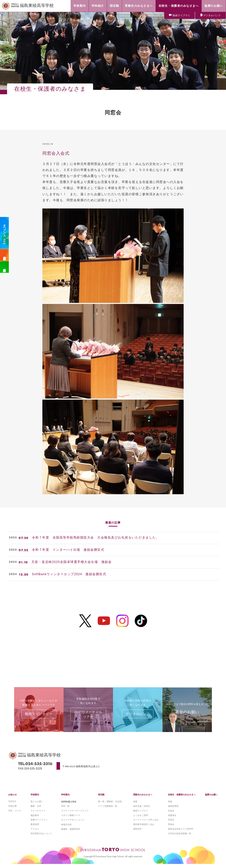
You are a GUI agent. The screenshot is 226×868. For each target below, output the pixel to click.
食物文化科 (66, 828)
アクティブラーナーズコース (75, 814)
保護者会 (172, 819)
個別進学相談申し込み (144, 828)
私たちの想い (37, 805)
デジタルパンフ (212, 16)
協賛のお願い (211, 798)
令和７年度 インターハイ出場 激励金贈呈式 (68, 550)
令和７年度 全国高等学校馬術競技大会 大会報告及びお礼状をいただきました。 (96, 538)
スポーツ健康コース (71, 819)
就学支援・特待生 (142, 809)
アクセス (35, 833)
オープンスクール (5, 233)
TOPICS (12, 805)
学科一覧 (65, 809)
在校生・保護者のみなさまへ (182, 798)
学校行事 (13, 809)
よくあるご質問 (141, 819)
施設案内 (35, 819)
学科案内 (65, 798)
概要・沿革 (36, 809)
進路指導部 (173, 809)
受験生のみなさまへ (143, 798)
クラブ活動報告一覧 (108, 809)
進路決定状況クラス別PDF (181, 833)
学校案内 (35, 798)
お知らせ (13, 798)
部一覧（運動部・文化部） (111, 805)
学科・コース (15, 814)
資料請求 (5, 267)
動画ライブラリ (181, 16)
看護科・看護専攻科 (71, 833)
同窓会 (171, 823)
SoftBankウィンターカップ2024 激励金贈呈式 (69, 574)
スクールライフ (38, 814)
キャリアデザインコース (73, 823)
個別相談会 (5, 255)
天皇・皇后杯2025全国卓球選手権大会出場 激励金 (72, 562)
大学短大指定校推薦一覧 (180, 837)
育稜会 (171, 828)
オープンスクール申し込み (146, 823)
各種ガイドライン (39, 823)
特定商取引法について (41, 837)
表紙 (135, 805)
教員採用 (35, 828)
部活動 (101, 798)
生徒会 (171, 814)
